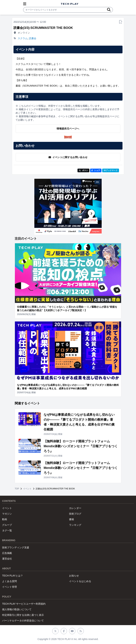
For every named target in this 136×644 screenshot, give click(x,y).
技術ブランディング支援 (16, 547)
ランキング (75, 525)
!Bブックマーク (111, 170)
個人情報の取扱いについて (17, 609)
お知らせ (74, 576)
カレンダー (75, 508)
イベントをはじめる (80, 581)
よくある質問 (9, 581)
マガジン (7, 514)
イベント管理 (9, 587)
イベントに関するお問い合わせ (68, 157)
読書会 (33, 38)
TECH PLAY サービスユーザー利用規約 (24, 604)
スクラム (23, 38)
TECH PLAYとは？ (13, 576)
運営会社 (7, 559)
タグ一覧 (7, 530)
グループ (7, 525)
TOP (17, 489)
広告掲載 (7, 553)
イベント (27, 489)
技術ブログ (75, 514)
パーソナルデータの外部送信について (23, 621)
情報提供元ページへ (68, 129)
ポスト (84, 170)
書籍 (72, 519)
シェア (96, 170)
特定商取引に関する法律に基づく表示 (23, 615)
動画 (5, 519)
